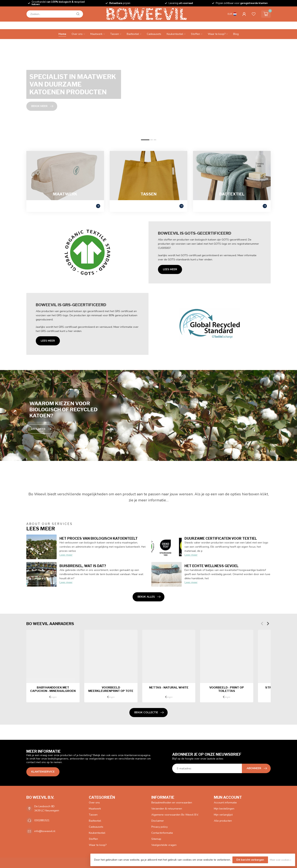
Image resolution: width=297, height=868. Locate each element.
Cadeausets (154, 34)
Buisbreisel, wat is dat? (83, 566)
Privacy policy (159, 827)
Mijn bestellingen (224, 809)
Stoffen (195, 34)
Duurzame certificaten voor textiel (221, 538)
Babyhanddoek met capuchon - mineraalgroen (53, 689)
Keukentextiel (175, 34)
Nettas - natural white (169, 688)
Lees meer (170, 269)
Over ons (77, 34)
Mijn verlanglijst (223, 815)
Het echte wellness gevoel (211, 566)
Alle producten (223, 821)
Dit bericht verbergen (250, 860)
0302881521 (42, 820)
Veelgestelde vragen (164, 845)
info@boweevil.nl (45, 831)
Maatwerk (96, 34)
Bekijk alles (149, 597)
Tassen (115, 34)
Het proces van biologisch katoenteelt (99, 538)
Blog (236, 34)
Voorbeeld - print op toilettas (227, 689)
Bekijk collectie (149, 713)
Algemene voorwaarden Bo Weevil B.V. (175, 815)
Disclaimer (158, 821)
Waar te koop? (217, 34)
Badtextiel (133, 34)
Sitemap (156, 839)
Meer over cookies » (281, 860)
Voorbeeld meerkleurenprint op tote (111, 689)
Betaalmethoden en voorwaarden (172, 803)
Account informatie (225, 803)
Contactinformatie (162, 833)
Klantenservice (43, 772)
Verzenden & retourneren (167, 809)
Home (62, 34)
